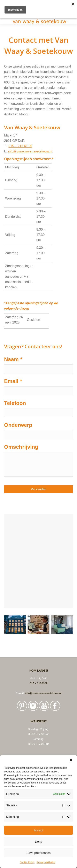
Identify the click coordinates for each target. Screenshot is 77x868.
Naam (13, 359)
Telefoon (15, 403)
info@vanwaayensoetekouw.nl (30, 151)
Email (13, 381)
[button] (71, 760)
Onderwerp (18, 425)
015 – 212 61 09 (20, 146)
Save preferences (39, 853)
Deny (38, 842)
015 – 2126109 (38, 683)
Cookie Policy (27, 862)
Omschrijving (21, 447)
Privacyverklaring (46, 862)
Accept (39, 830)
